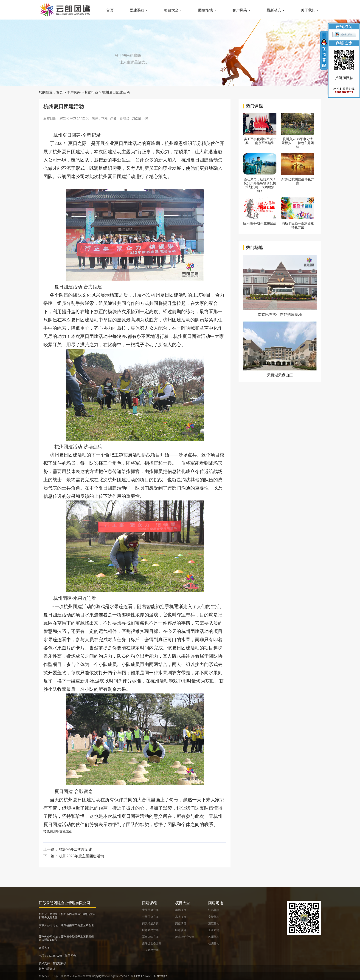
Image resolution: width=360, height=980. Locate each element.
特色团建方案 (150, 930)
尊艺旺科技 (59, 963)
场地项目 (181, 910)
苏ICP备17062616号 (143, 976)
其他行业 (91, 92)
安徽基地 (214, 917)
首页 (110, 10)
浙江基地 (214, 923)
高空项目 (181, 923)
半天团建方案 (150, 910)
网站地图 (162, 976)
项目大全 (171, 10)
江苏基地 (214, 910)
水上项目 (181, 917)
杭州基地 (214, 943)
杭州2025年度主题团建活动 (82, 856)
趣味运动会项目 (185, 937)
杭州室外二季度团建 (76, 849)
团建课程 (137, 10)
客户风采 (240, 10)
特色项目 (181, 930)
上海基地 (214, 930)
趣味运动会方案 (152, 943)
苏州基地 (214, 937)
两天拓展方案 (150, 923)
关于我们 (308, 10)
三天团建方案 (150, 950)
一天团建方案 (150, 917)
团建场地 (205, 10)
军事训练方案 (150, 937)
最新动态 (274, 10)
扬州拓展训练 (47, 969)
